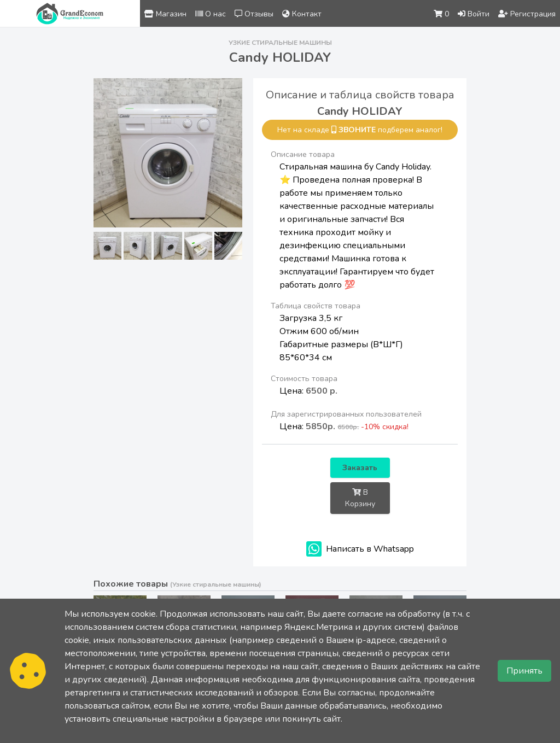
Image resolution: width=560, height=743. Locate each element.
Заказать (360, 468)
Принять (524, 671)
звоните (357, 130)
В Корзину (360, 498)
